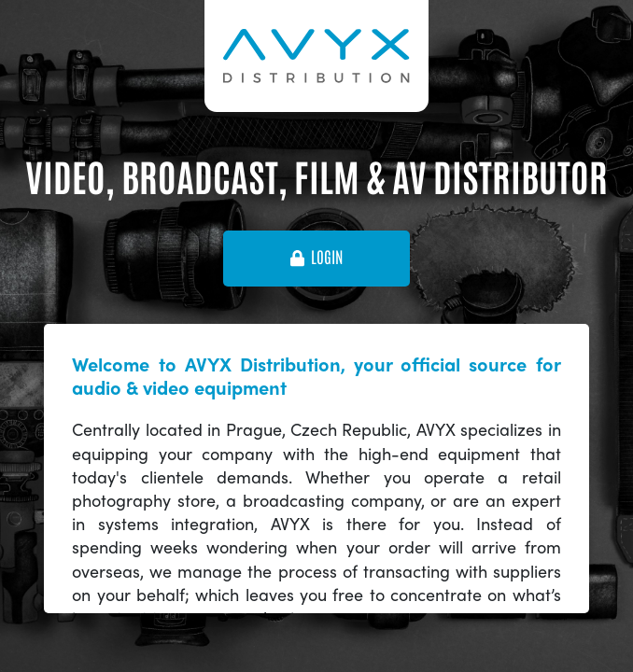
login (316, 258)
